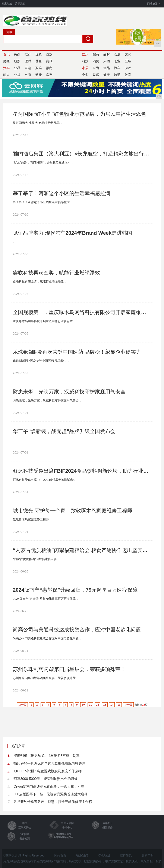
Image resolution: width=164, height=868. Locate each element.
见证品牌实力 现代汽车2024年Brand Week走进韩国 (72, 233)
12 (97, 705)
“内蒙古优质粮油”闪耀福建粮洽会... (36, 559)
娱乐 (96, 75)
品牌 (107, 54)
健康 (107, 75)
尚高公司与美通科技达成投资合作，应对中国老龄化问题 (77, 630)
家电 (28, 68)
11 (90, 705)
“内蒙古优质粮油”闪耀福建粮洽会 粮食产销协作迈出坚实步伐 (82, 550)
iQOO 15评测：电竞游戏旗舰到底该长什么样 (48, 771)
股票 (17, 61)
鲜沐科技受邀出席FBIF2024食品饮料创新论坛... (45, 480)
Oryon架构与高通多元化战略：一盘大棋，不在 (49, 786)
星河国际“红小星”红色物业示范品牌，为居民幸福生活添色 (79, 114)
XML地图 (104, 855)
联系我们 (82, 855)
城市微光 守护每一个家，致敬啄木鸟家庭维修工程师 (72, 511)
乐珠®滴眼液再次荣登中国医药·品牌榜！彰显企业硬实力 (77, 352)
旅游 (117, 75)
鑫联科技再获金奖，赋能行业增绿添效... (40, 281)
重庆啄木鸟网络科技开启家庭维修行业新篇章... (44, 321)
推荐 (28, 54)
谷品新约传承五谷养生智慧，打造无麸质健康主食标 (53, 802)
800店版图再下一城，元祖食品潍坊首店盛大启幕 (51, 794)
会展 (117, 54)
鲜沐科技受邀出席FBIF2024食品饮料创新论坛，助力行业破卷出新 (82, 471)
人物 (107, 61)
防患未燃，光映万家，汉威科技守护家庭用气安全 (69, 392)
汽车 (117, 68)
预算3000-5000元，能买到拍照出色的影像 (46, 779)
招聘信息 (126, 855)
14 (112, 705)
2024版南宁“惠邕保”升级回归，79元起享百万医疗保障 (75, 590)
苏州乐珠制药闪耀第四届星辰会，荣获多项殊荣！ (69, 669)
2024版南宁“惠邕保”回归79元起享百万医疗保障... (45, 599)
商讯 (49, 61)
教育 (128, 75)
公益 (17, 75)
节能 (38, 75)
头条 (17, 54)
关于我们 (20, 4)
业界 (17, 68)
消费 (96, 61)
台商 (28, 75)
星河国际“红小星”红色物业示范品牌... (37, 123)
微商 (49, 68)
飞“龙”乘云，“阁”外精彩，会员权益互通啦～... (43, 162)
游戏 (49, 54)
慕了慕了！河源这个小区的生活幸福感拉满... (42, 202)
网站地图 (152, 4)
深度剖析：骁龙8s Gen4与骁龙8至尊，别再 (46, 756)
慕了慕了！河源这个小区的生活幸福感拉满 (61, 193)
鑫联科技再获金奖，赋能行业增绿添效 (56, 273)
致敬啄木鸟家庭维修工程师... (32, 519)
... (14, 242)
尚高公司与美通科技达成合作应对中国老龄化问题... (47, 638)
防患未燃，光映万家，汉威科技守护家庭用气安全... (47, 400)
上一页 (22, 705)
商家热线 (7, 4)
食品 (107, 68)
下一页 (128, 705)
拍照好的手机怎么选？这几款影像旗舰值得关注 (49, 763)
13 (105, 705)
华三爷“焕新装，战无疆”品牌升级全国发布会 (64, 431)
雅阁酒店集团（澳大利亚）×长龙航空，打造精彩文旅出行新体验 (82, 154)
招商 (96, 54)
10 (83, 705)
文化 (128, 54)
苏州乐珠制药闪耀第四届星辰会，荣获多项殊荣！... (47, 678)
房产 (49, 75)
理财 (28, 61)
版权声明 (148, 855)
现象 (38, 54)
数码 (38, 68)
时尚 (96, 68)
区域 (128, 61)
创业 (117, 61)
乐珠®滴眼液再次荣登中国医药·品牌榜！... (41, 361)
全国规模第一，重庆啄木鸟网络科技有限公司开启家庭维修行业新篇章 (82, 312)
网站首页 (60, 855)
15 (119, 705)
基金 (38, 61)
